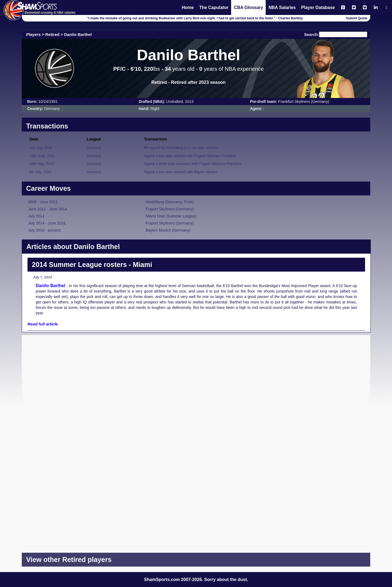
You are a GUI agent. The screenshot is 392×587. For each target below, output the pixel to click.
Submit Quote (357, 18)
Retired (53, 34)
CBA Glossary (248, 7)
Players (33, 34)
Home (188, 7)
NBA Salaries (282, 7)
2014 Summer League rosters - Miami (92, 265)
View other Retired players (69, 560)
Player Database (318, 7)
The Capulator (214, 7)
